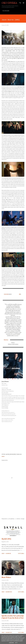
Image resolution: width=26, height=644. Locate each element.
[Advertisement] (13, 505)
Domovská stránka (6, 11)
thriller (19, 454)
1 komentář (8, 553)
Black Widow (6, 577)
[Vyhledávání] (20, 2)
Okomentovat (9, 592)
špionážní (13, 454)
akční (8, 454)
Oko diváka (9, 3)
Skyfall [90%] (6, 539)
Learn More (11, 643)
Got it (16, 643)
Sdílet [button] (3, 457)
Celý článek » (21, 553)
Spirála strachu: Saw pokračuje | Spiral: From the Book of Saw (13, 617)
